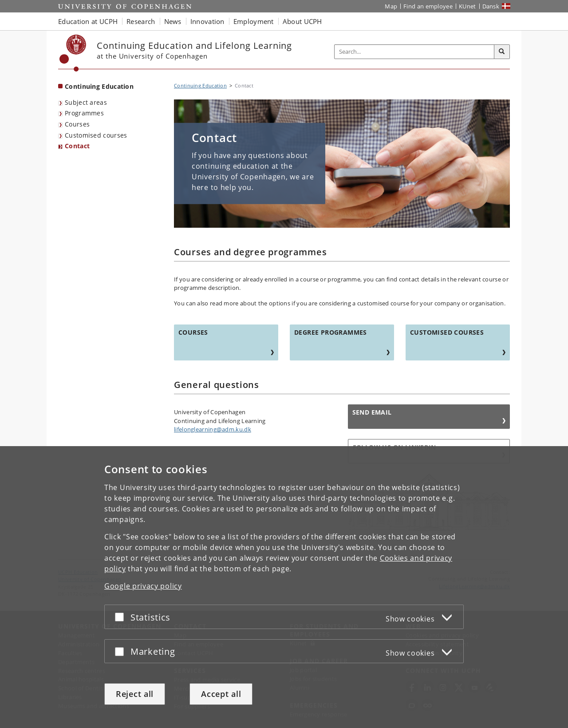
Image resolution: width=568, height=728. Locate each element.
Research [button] (141, 21)
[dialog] (284, 587)
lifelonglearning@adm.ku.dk (213, 429)
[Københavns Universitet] (73, 53)
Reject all (135, 694)
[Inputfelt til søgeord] (414, 52)
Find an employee (428, 6)
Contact (77, 146)
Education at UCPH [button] (88, 21)
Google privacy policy (143, 586)
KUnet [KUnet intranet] (467, 6)
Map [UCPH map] (391, 6)
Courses (77, 124)
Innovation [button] (207, 21)
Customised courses (96, 135)
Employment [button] (254, 21)
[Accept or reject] (122, 617)
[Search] (502, 52)
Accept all (221, 694)
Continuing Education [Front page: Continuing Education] (99, 86)
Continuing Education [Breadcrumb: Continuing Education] (200, 85)
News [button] (173, 21)
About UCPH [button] (302, 21)
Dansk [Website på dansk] (491, 6)
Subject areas (86, 102)
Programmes (84, 113)
